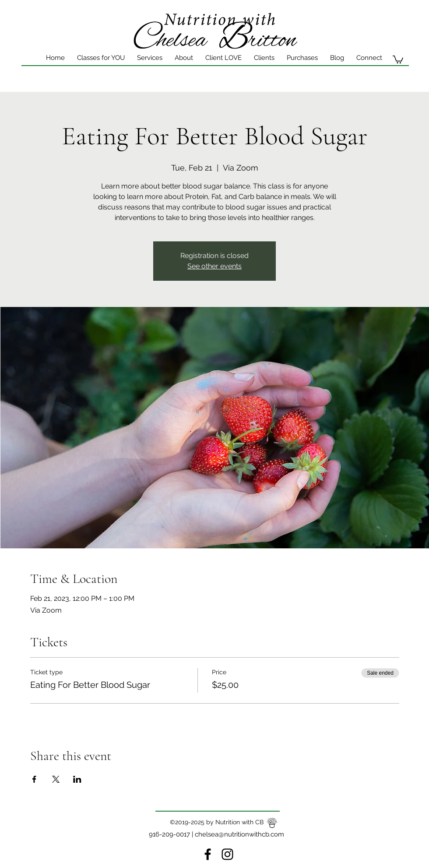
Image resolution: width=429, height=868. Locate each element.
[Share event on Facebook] (34, 779)
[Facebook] (208, 854)
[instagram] (227, 854)
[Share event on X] (56, 779)
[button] (223, 58)
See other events (214, 266)
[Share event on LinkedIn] (77, 779)
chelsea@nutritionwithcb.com (239, 834)
